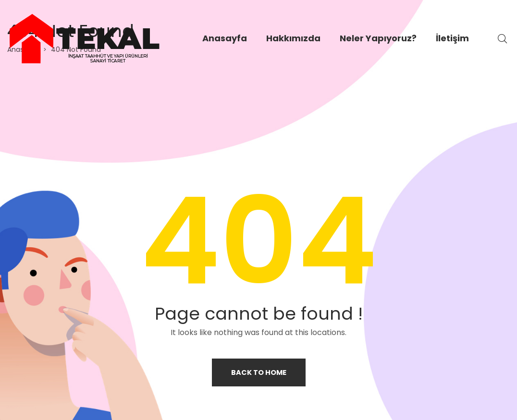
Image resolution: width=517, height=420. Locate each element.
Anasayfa (225, 38)
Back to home (258, 372)
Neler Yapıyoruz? (378, 38)
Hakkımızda (293, 38)
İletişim (452, 38)
